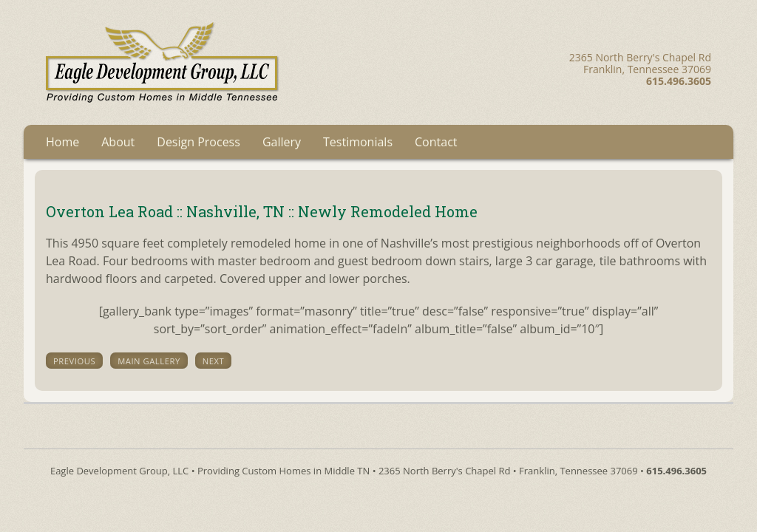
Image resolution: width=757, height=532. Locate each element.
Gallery (282, 142)
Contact (436, 142)
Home (62, 142)
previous (74, 361)
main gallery (149, 361)
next (214, 361)
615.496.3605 (676, 471)
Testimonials (358, 142)
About (118, 142)
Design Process (198, 142)
